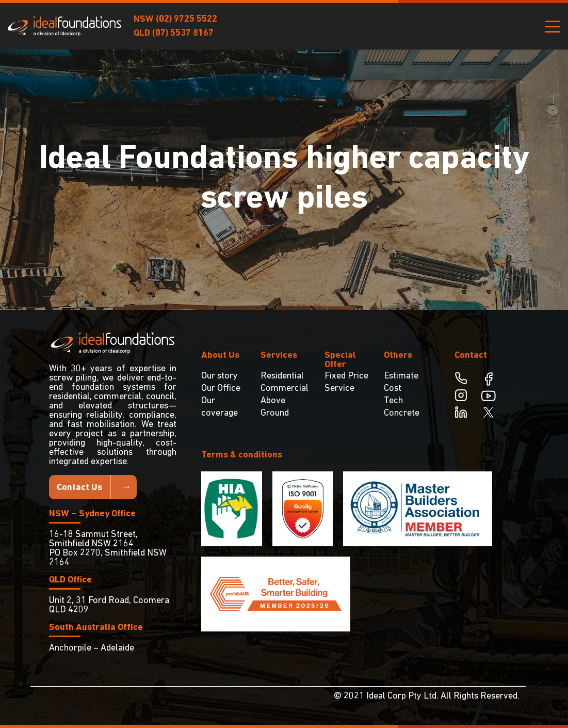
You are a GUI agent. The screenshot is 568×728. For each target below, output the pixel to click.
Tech (393, 401)
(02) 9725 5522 (186, 19)
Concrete (402, 413)
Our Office (221, 389)
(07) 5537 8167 (183, 33)
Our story (220, 376)
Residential (282, 376)
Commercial (285, 389)
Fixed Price (346, 376)
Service (339, 389)
